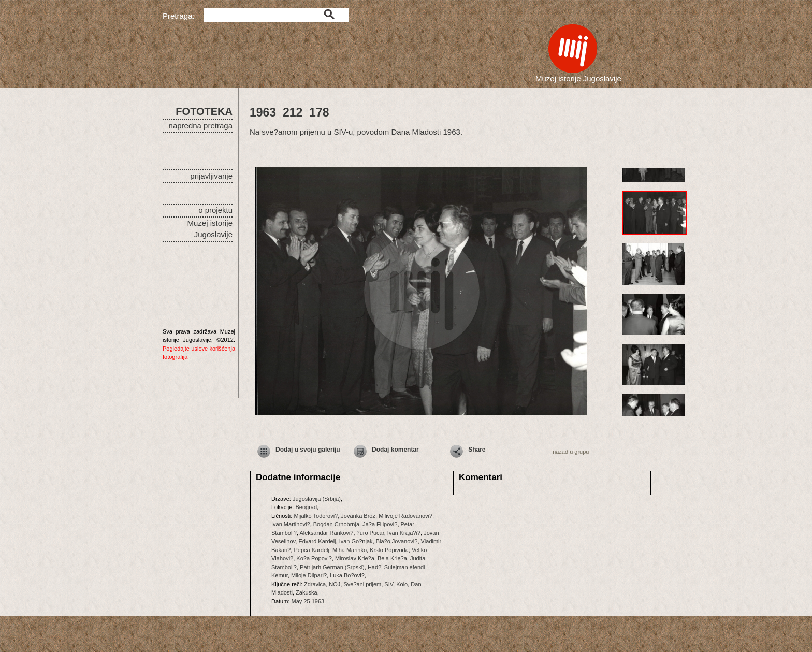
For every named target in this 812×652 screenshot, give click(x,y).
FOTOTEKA (204, 111)
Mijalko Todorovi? (316, 516)
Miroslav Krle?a (355, 558)
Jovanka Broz (358, 516)
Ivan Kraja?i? (404, 533)
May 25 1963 (308, 601)
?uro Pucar (371, 533)
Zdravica (315, 584)
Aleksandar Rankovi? (326, 533)
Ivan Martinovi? (291, 524)
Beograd (306, 507)
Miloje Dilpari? (309, 575)
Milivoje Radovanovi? (405, 516)
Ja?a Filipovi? (380, 524)
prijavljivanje (211, 176)
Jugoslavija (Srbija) (317, 499)
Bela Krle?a (392, 558)
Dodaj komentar (395, 450)
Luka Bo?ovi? (347, 575)
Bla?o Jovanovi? (397, 541)
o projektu (215, 210)
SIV (389, 584)
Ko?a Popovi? (314, 558)
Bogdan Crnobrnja (336, 524)
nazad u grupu (571, 452)
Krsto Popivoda (389, 550)
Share (477, 450)
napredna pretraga (201, 126)
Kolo (402, 584)
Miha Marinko (350, 550)
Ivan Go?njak (356, 541)
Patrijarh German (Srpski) (332, 567)
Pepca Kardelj (311, 550)
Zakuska (307, 592)
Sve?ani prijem (362, 584)
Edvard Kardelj (317, 541)
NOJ (335, 584)
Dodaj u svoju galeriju (308, 450)
